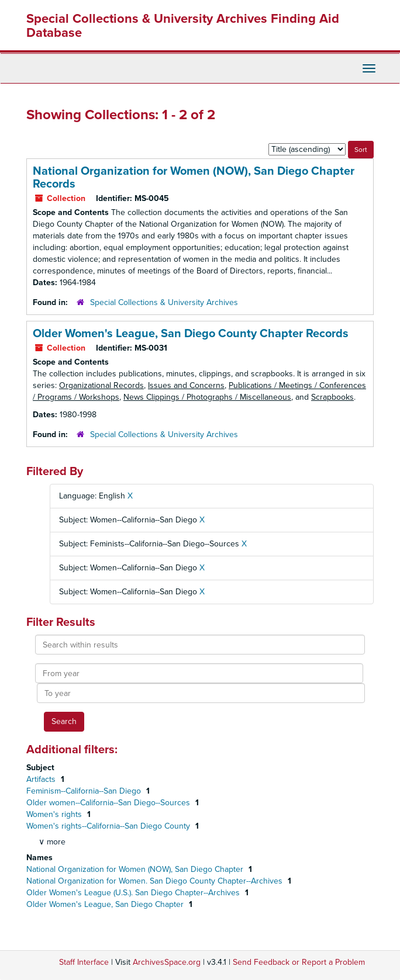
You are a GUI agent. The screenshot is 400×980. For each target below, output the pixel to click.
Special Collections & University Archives (164, 302)
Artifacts (42, 779)
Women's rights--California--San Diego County (109, 826)
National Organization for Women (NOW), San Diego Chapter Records (194, 178)
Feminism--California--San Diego (85, 791)
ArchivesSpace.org (167, 962)
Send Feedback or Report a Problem (299, 962)
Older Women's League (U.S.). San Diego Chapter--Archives (134, 893)
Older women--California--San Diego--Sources (109, 803)
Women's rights (55, 814)
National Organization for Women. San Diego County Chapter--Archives (156, 881)
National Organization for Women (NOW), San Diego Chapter (136, 869)
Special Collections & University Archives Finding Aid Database (183, 26)
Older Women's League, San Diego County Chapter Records (191, 334)
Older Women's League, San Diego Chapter (106, 904)
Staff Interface (84, 962)
